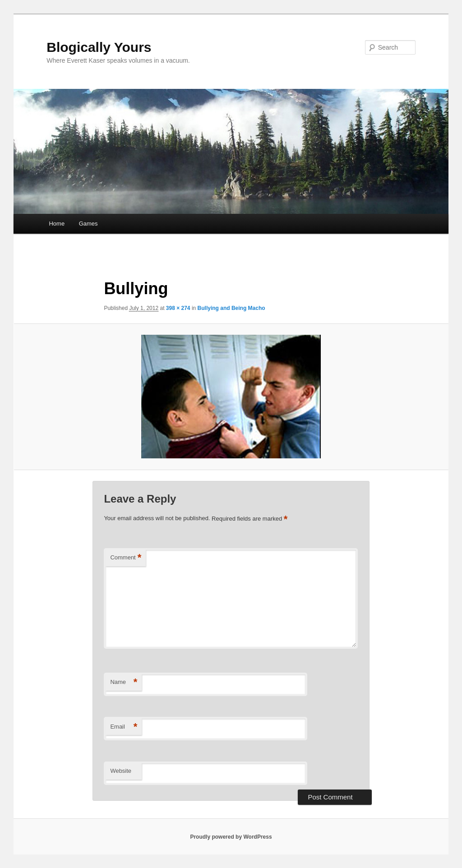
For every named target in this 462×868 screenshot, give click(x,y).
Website (121, 771)
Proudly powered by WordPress (231, 837)
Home (57, 224)
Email (124, 727)
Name (124, 682)
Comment (126, 558)
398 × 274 (178, 308)
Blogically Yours (99, 47)
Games (88, 224)
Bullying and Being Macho (231, 308)
